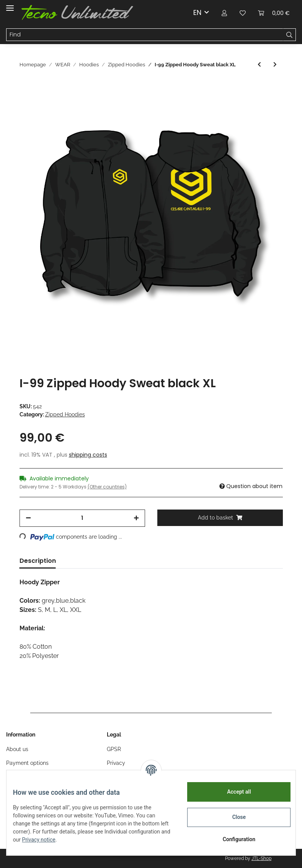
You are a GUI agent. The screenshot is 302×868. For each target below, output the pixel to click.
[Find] (145, 35)
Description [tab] (38, 561)
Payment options (27, 763)
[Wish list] (243, 12)
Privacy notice (87, 840)
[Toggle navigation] (10, 5)
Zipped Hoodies (65, 414)
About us (17, 749)
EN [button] (197, 12)
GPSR (114, 749)
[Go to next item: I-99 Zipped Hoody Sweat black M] (275, 65)
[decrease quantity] (28, 518)
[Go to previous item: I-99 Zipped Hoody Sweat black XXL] (259, 65)
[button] (224, 12)
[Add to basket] (220, 518)
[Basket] (274, 12)
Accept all (233, 792)
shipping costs (88, 455)
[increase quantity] (136, 518)
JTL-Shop (261, 858)
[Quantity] (82, 518)
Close (233, 817)
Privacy (116, 763)
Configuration (233, 839)
